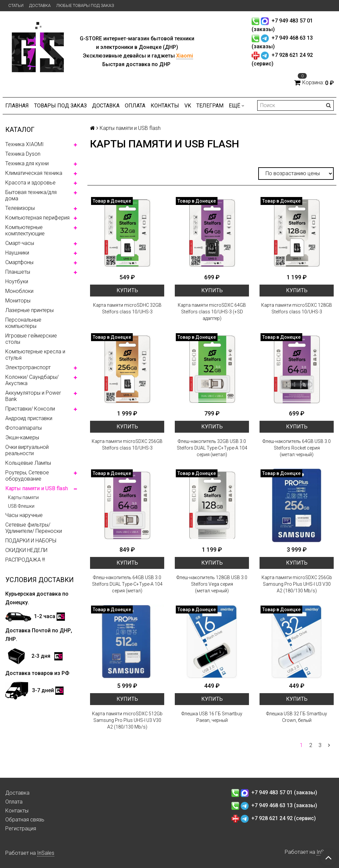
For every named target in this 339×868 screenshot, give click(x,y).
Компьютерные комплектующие (25, 230)
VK (188, 106)
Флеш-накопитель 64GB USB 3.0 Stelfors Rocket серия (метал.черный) (297, 448)
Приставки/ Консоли (30, 409)
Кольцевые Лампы (28, 463)
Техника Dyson (23, 154)
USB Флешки (21, 506)
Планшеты (18, 272)
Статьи (16, 5)
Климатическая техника (34, 173)
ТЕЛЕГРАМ (210, 106)
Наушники (17, 253)
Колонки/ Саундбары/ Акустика (32, 380)
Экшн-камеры (22, 437)
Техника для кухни (27, 163)
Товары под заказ (60, 106)
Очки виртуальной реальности (27, 450)
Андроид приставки (29, 418)
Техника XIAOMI (24, 144)
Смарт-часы (20, 243)
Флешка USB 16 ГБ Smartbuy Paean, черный (212, 717)
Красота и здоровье (30, 183)
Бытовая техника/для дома (31, 195)
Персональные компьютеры (23, 323)
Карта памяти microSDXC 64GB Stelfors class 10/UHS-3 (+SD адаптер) (212, 312)
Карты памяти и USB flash (37, 488)
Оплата (135, 106)
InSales (46, 853)
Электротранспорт (28, 367)
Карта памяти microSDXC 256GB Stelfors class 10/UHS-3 (127, 445)
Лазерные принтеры (29, 310)
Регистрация (21, 829)
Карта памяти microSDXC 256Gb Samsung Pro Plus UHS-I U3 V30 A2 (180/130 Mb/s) (297, 584)
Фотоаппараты (24, 428)
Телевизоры (20, 208)
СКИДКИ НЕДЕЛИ (26, 550)
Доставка (40, 5)
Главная (17, 106)
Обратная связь (25, 820)
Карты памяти (23, 497)
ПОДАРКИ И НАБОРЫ (31, 541)
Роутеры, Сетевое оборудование (27, 476)
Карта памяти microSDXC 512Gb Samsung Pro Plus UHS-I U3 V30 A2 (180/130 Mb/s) (127, 720)
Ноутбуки (17, 281)
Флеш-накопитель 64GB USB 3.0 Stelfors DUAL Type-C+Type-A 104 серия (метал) (127, 584)
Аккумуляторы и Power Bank (33, 396)
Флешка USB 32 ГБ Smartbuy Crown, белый (297, 717)
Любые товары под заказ (85, 5)
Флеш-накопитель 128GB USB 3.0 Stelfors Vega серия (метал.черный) (212, 584)
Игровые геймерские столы (31, 339)
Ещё (237, 106)
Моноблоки (19, 291)
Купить (127, 290)
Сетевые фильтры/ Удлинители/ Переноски (34, 528)
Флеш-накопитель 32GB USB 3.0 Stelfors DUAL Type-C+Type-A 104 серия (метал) (212, 448)
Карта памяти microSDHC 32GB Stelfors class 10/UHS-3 (127, 308)
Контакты (165, 106)
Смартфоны (19, 262)
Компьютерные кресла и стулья (35, 355)
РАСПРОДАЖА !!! (25, 560)
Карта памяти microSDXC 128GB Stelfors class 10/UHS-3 (297, 308)
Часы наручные (24, 515)
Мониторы (18, 301)
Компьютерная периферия (37, 218)
